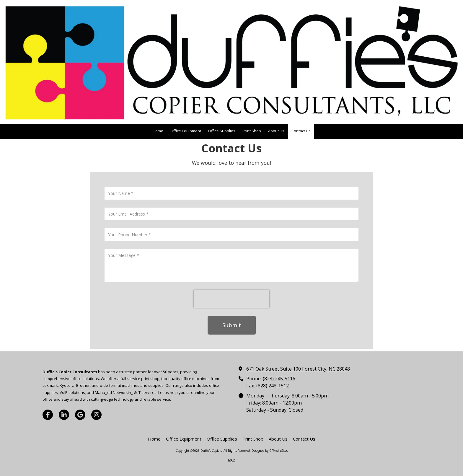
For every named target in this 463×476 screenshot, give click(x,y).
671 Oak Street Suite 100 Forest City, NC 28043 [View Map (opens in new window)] (298, 369)
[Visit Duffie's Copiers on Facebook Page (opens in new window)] (48, 415)
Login (232, 460)
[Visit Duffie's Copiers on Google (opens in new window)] (80, 415)
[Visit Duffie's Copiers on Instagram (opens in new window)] (96, 415)
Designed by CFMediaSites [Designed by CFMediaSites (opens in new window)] (270, 451)
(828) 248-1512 (273, 386)
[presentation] (231, 299)
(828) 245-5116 (279, 379)
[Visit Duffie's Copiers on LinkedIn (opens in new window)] (64, 415)
